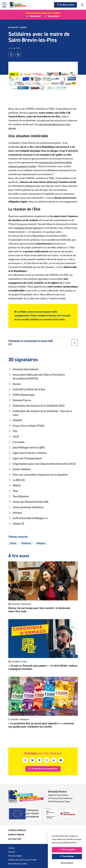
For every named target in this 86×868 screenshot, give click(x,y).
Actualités (15, 839)
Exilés (24, 28)
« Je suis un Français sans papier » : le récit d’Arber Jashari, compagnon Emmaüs (43, 667)
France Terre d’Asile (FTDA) (26, 426)
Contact (12, 848)
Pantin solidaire (19, 469)
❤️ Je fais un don (65, 5)
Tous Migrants (19, 496)
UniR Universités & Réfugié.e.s (28, 518)
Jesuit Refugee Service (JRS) (27, 448)
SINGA (15, 486)
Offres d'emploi (17, 830)
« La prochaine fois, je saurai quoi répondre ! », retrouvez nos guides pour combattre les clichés (41, 725)
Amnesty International (23, 369)
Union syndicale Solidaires (26, 507)
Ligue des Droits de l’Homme (27, 453)
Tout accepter (67, 850)
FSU (13, 431)
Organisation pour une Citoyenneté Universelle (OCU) (42, 464)
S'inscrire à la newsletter (43, 769)
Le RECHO (17, 480)
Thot (13, 491)
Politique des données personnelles (23, 860)
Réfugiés (41, 543)
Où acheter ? (52, 16)
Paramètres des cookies (18, 864)
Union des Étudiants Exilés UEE (28, 502)
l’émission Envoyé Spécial (27, 228)
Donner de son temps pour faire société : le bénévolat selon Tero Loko (39, 610)
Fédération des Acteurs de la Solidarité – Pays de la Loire (40, 413)
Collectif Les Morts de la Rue (27, 389)
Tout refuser (67, 856)
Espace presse (16, 835)
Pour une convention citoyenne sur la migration (38, 475)
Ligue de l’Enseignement (25, 458)
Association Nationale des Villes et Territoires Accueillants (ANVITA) (37, 377)
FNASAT (15, 420)
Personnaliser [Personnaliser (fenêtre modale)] (67, 863)
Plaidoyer (27, 543)
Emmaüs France (20, 400)
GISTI (14, 437)
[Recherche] (82, 5)
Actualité (13, 28)
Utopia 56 (16, 524)
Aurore (15, 384)
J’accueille (16, 442)
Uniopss (15, 513)
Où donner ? (34, 16)
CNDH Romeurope (21, 395)
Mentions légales (15, 856)
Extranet (12, 852)
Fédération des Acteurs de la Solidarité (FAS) (36, 406)
